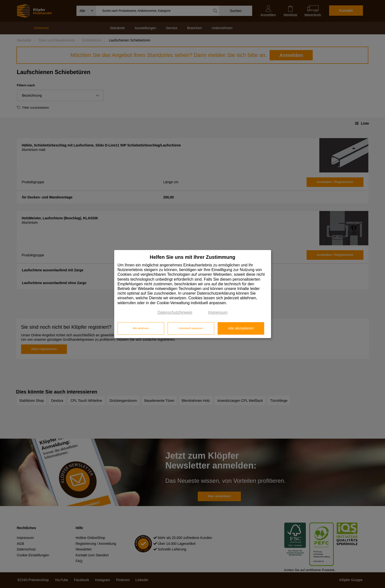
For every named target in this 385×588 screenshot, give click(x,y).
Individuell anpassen (191, 328)
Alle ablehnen (141, 328)
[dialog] (193, 294)
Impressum (218, 312)
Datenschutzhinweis (175, 312)
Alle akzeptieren (241, 328)
